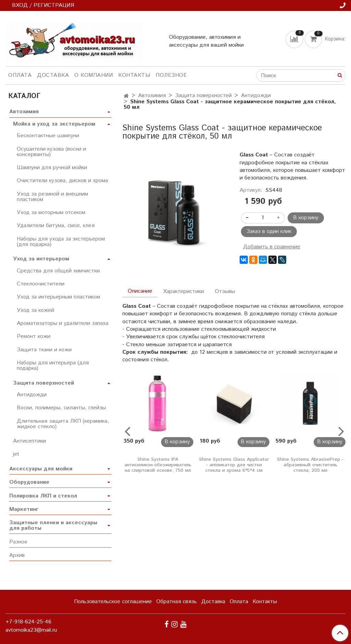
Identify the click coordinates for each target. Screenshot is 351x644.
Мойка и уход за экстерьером (54, 124)
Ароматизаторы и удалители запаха (63, 323)
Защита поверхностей (203, 96)
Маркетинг (24, 509)
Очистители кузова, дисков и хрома (62, 181)
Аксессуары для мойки (41, 469)
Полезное (171, 75)
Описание (140, 291)
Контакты (134, 75)
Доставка (53, 75)
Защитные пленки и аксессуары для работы (53, 525)
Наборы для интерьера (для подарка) (53, 366)
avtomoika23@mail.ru (31, 630)
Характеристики (184, 291)
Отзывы (225, 291)
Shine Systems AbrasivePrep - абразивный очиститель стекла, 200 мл (310, 465)
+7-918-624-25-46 (28, 622)
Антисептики (29, 441)
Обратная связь (177, 602)
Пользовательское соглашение (113, 602)
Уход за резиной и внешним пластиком (52, 197)
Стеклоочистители (41, 284)
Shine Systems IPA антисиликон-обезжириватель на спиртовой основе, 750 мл (158, 465)
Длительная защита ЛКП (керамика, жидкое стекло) (63, 424)
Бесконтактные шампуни (48, 136)
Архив (17, 555)
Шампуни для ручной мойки (52, 168)
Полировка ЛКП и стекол (43, 496)
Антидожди (256, 96)
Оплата (20, 75)
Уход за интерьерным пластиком (58, 297)
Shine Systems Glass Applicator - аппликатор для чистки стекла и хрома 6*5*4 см (234, 465)
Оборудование (29, 482)
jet (16, 454)
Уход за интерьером (41, 259)
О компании (94, 75)
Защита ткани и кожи (44, 350)
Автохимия (152, 96)
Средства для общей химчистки (58, 271)
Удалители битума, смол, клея (56, 226)
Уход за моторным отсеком (51, 213)
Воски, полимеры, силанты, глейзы (61, 408)
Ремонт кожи (34, 336)
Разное (18, 542)
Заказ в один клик (269, 231)
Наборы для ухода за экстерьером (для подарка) (61, 242)
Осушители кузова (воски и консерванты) (51, 152)
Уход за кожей (35, 310)
